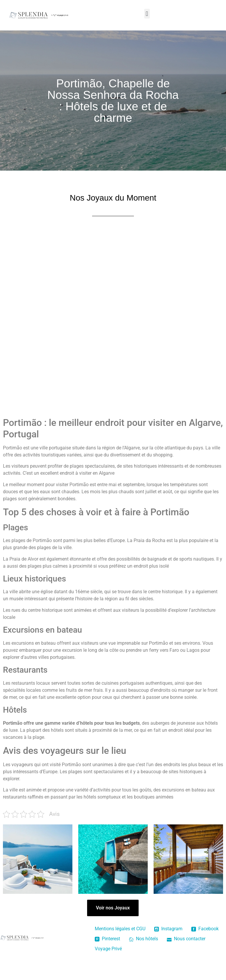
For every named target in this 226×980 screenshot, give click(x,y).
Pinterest (107, 939)
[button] (147, 14)
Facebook (205, 929)
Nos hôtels (143, 939)
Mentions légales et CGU (120, 929)
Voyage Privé (108, 949)
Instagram (168, 929)
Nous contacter (186, 939)
